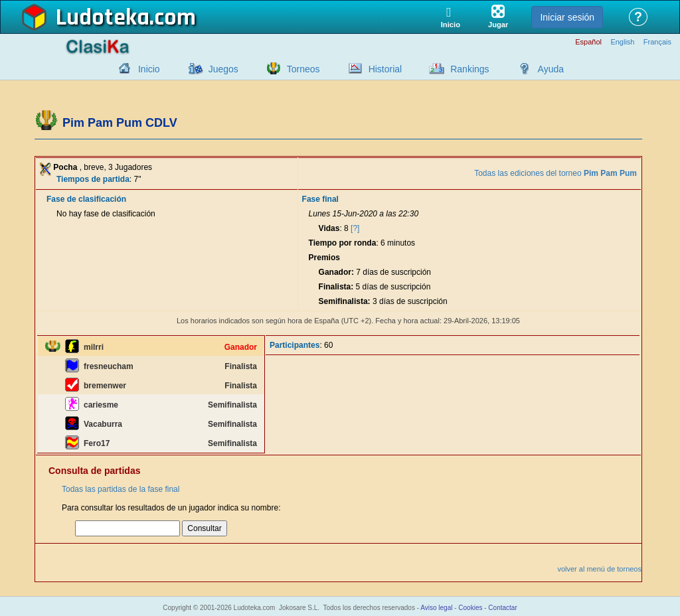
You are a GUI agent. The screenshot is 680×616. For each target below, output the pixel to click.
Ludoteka (103, 18)
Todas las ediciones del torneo (555, 173)
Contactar (502, 608)
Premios (324, 258)
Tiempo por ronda (343, 243)
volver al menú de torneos (599, 569)
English (622, 42)
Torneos (303, 69)
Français (657, 42)
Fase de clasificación (86, 199)
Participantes (295, 345)
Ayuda (551, 69)
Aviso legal (436, 608)
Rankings (469, 69)
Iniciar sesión (567, 17)
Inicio (149, 69)
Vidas (329, 228)
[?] (355, 228)
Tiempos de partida (93, 179)
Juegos (223, 69)
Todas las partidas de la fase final (121, 489)
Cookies (470, 608)
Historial (385, 69)
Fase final (320, 199)
